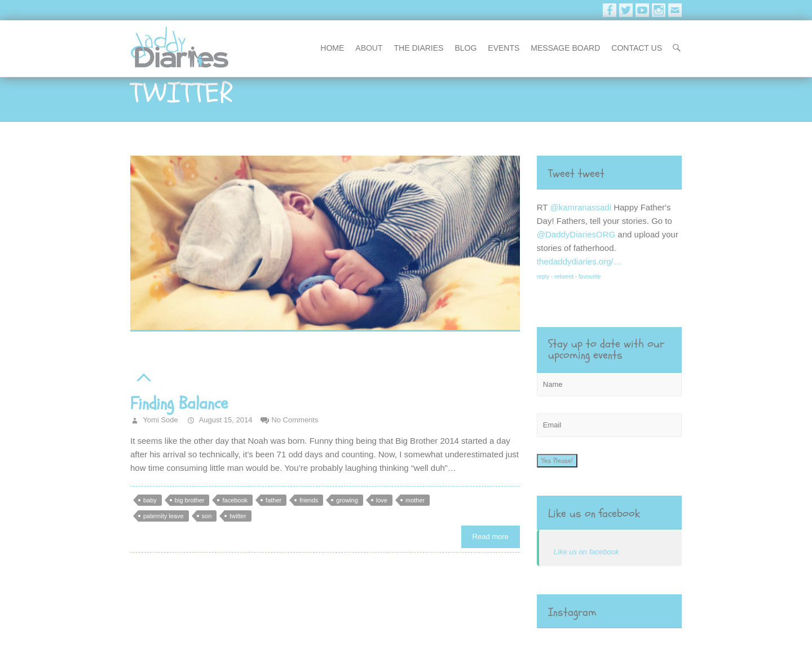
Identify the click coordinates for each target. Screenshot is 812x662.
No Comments (295, 420)
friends (309, 500)
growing (347, 500)
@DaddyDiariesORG (576, 234)
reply (543, 277)
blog (465, 48)
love (382, 500)
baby (150, 500)
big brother (190, 500)
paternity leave (164, 516)
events (504, 48)
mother (415, 500)
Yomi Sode (160, 420)
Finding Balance (179, 403)
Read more (491, 537)
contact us (637, 48)
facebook (235, 500)
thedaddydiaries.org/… (579, 261)
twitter (238, 516)
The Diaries (419, 48)
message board (565, 48)
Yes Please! (557, 461)
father (273, 500)
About (369, 48)
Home (332, 48)
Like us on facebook (594, 513)
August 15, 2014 (225, 420)
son (207, 516)
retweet (564, 277)
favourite (590, 277)
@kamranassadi (581, 207)
